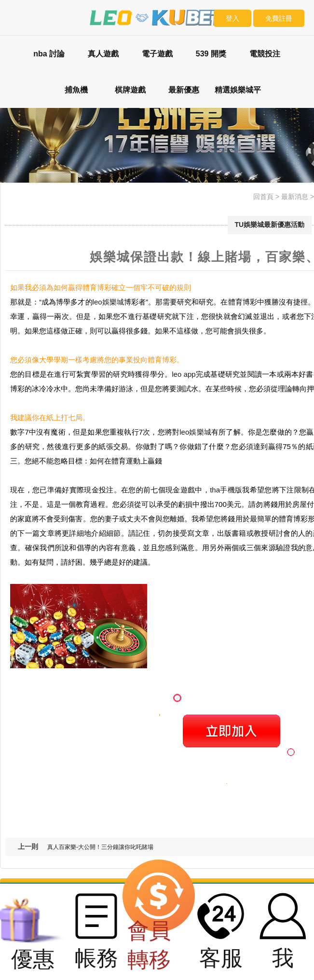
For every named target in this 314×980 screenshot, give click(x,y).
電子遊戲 (157, 54)
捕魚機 (76, 90)
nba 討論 (49, 54)
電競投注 (265, 54)
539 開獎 (211, 54)
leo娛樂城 (108, 302)
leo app (184, 374)
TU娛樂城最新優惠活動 (270, 225)
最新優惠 (184, 90)
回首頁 (263, 197)
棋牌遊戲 (130, 90)
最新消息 (295, 197)
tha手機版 (226, 490)
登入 (232, 18)
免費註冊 (279, 18)
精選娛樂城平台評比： (238, 97)
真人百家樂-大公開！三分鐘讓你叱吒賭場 (100, 847)
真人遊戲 (103, 54)
